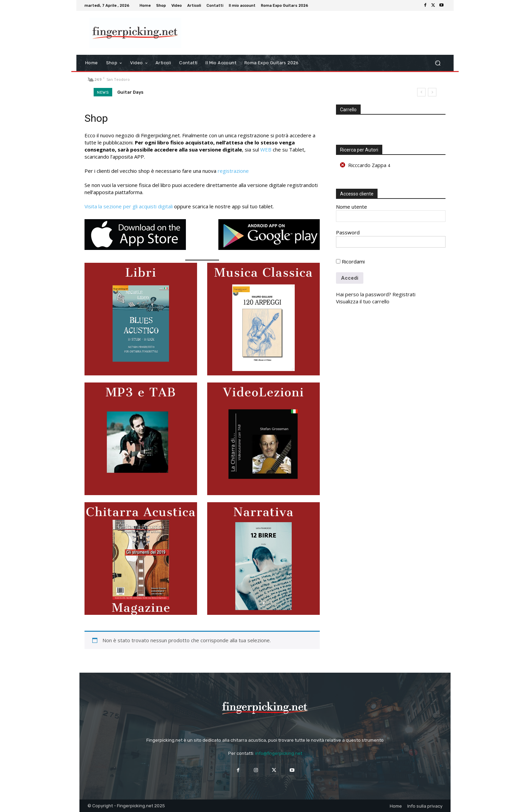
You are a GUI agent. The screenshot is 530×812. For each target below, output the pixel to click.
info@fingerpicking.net (279, 753)
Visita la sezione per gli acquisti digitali (129, 206)
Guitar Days (130, 92)
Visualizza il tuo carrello (363, 301)
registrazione (233, 171)
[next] (432, 92)
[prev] (421, 92)
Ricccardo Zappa (367, 165)
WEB (266, 149)
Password (348, 232)
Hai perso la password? (364, 294)
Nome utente (352, 207)
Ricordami (350, 261)
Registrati (404, 294)
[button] (438, 63)
